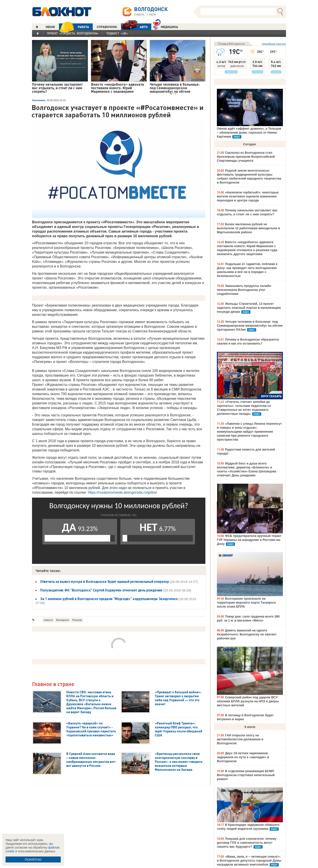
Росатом (77, 620)
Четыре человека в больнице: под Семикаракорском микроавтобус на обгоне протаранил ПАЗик (250, 326)
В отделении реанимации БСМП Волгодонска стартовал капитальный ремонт (246, 775)
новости (48, 620)
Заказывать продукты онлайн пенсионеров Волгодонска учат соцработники (244, 290)
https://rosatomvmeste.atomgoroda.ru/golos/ (122, 492)
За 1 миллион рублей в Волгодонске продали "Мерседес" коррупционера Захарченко (109, 599)
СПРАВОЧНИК (107, 27)
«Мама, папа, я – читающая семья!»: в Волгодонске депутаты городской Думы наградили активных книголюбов (249, 860)
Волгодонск (62, 620)
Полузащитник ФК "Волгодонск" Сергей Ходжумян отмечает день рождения (101, 590)
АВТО (134, 27)
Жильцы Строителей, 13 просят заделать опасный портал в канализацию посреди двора (249, 308)
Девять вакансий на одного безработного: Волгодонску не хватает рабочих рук (247, 634)
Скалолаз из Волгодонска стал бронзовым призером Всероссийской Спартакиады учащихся (246, 157)
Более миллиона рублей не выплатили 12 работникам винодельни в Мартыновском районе (248, 228)
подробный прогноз (274, 44)
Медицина (166, 26)
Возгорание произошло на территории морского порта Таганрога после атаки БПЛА (246, 603)
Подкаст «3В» (117, 33)
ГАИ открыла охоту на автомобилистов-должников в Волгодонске (240, 739)
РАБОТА (74, 27)
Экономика (39, 100)
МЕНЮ (50, 27)
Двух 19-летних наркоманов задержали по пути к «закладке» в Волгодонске (243, 757)
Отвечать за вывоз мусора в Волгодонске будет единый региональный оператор (105, 582)
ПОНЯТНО (33, 859)
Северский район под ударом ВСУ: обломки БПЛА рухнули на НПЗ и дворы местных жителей (248, 701)
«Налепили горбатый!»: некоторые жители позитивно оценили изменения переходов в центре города (248, 196)
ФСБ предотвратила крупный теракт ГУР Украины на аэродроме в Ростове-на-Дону (249, 540)
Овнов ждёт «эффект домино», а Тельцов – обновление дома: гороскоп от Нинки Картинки (249, 133)
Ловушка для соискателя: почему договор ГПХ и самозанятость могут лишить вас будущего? (247, 843)
